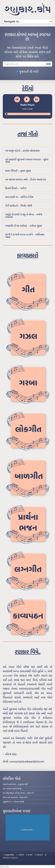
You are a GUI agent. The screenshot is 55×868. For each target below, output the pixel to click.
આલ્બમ (39, 855)
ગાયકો (29, 855)
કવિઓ (20, 855)
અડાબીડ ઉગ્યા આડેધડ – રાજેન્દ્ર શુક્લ (24, 226)
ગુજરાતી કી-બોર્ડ (27, 71)
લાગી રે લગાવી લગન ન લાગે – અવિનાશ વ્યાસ (25, 236)
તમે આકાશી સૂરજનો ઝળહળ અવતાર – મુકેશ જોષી (27, 161)
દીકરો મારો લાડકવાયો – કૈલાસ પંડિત (15, 797)
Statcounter (5, 867)
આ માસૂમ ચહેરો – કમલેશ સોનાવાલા (22, 151)
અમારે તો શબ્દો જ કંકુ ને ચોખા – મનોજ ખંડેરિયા (24, 216)
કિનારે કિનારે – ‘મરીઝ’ (16, 188)
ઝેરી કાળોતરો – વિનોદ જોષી (19, 206)
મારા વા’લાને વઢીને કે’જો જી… (13, 789)
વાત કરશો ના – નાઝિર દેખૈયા (19, 197)
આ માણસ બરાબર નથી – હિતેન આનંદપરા (26, 179)
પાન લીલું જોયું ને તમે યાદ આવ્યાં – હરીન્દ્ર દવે (18, 793)
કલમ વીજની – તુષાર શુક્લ (18, 171)
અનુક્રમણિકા (9, 855)
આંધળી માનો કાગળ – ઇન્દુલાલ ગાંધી (15, 784)
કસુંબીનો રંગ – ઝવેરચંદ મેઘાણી (13, 802)
